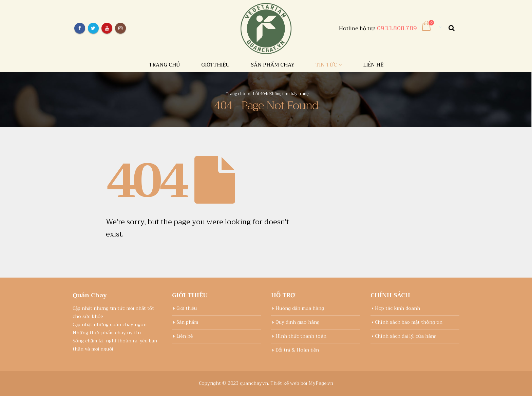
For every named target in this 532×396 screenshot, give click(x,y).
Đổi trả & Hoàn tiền (297, 350)
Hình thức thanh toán (301, 336)
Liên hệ (373, 65)
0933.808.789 (397, 28)
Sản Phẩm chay (273, 65)
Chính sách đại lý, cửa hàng (406, 336)
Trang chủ (165, 65)
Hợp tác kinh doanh (397, 308)
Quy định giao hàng (298, 322)
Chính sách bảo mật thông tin (409, 322)
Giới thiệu (215, 65)
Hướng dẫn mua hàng (300, 308)
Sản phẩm (187, 322)
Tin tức (326, 65)
